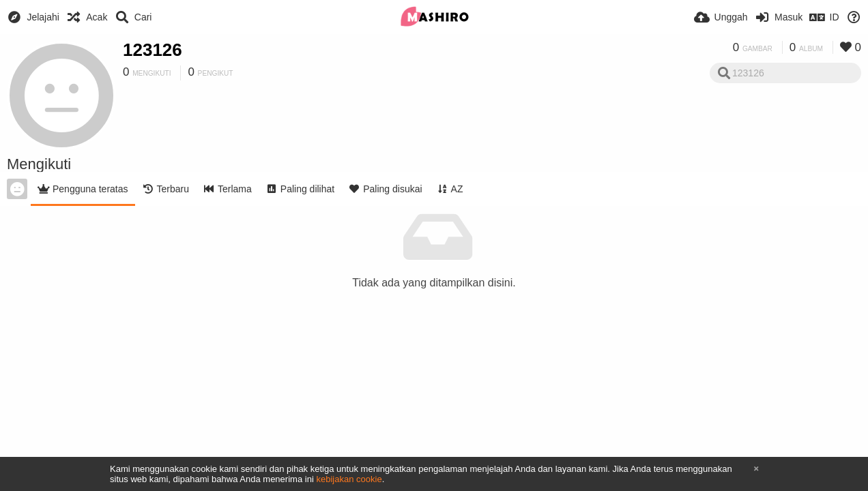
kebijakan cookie (349, 479)
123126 (153, 50)
